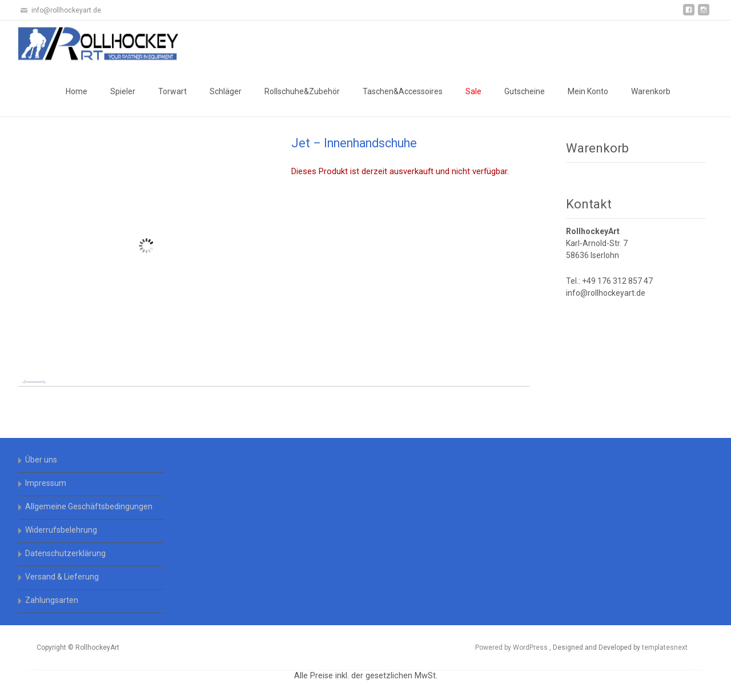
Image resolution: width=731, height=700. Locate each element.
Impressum (46, 483)
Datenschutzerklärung (65, 553)
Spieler (123, 91)
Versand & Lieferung (62, 577)
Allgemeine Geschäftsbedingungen (89, 506)
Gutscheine (525, 91)
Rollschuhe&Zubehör (302, 91)
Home (77, 91)
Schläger (226, 91)
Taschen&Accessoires (403, 91)
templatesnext (665, 647)
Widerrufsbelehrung (61, 530)
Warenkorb (651, 91)
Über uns (41, 460)
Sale (473, 91)
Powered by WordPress (512, 647)
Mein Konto (588, 91)
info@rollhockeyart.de (606, 293)
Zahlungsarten (52, 600)
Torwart (172, 91)
